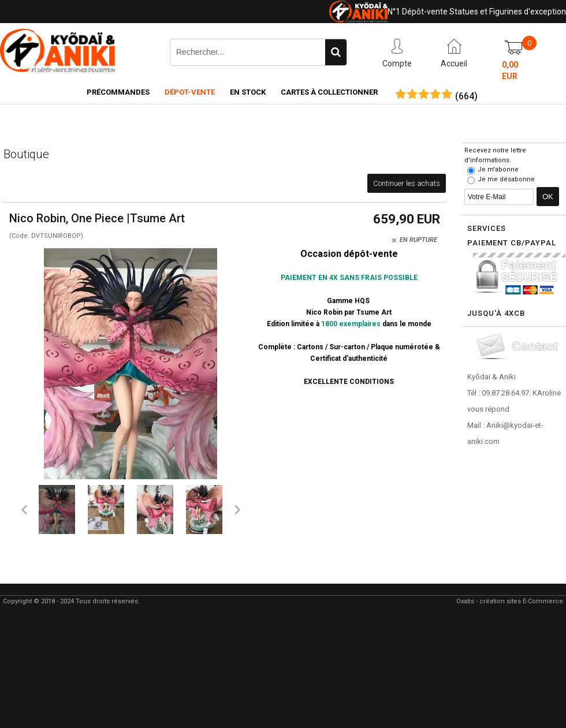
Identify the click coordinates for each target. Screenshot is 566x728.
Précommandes (118, 92)
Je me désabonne (506, 179)
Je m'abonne (498, 169)
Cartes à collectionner (329, 92)
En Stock (248, 92)
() (466, 96)
